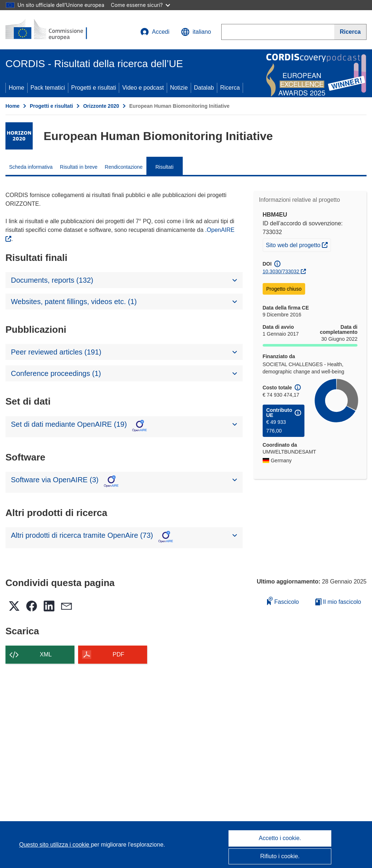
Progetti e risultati (94, 88)
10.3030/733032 (281, 271)
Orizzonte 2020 (101, 106)
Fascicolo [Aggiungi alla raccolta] (283, 601)
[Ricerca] (350, 32)
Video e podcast (143, 88)
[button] (196, 32)
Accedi (155, 32)
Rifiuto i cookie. (280, 856)
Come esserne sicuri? (140, 5)
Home (17, 88)
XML (46, 654)
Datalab (204, 88)
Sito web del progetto (298, 244)
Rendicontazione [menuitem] (124, 167)
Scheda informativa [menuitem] (31, 167)
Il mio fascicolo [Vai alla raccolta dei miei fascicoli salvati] (338, 602)
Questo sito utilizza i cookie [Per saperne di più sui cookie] (55, 845)
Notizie (179, 88)
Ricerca (230, 88)
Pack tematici (48, 88)
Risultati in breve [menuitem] (79, 167)
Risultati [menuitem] (165, 167)
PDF (118, 654)
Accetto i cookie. (280, 838)
